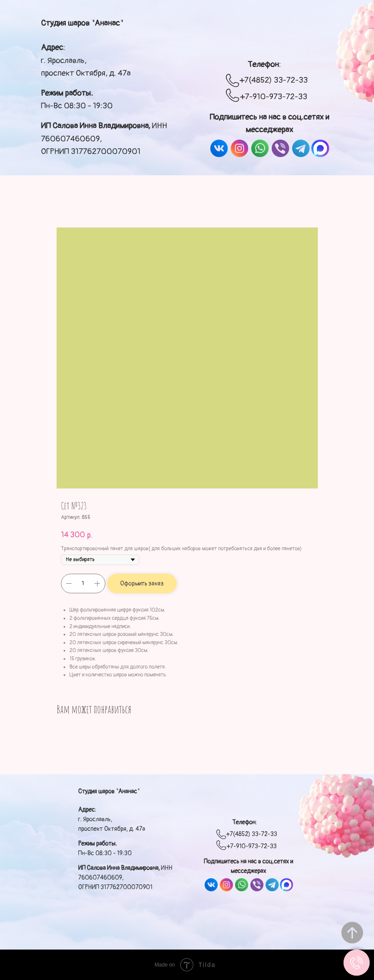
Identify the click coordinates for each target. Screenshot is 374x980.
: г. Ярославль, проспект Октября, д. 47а (86, 60)
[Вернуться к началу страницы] (352, 933)
